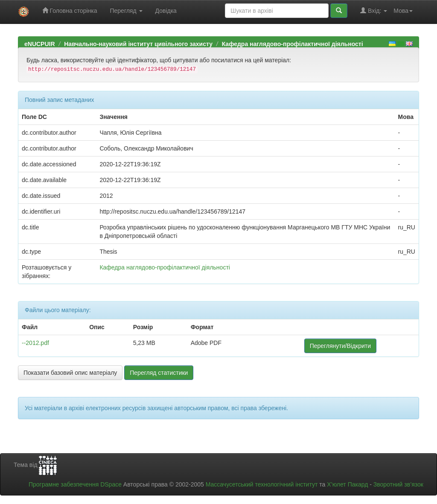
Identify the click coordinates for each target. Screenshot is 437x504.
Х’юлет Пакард (347, 484)
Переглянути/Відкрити (340, 346)
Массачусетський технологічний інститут (262, 484)
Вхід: (374, 10)
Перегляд (126, 11)
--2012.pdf (35, 343)
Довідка (166, 11)
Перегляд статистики (159, 373)
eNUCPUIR (40, 44)
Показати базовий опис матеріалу (70, 373)
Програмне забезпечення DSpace (75, 484)
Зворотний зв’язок (398, 484)
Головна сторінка (70, 10)
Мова (403, 11)
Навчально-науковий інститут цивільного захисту (138, 44)
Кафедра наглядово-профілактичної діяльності (293, 44)
